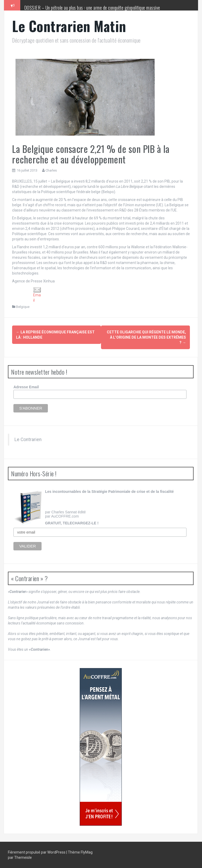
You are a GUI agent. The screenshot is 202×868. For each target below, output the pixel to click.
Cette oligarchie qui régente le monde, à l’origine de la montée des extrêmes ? (146, 337)
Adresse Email (26, 387)
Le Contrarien (28, 440)
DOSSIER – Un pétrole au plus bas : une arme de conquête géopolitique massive (92, 8)
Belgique (23, 307)
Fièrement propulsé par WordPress (37, 852)
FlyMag (87, 852)
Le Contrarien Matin (69, 26)
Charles (51, 170)
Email (37, 295)
